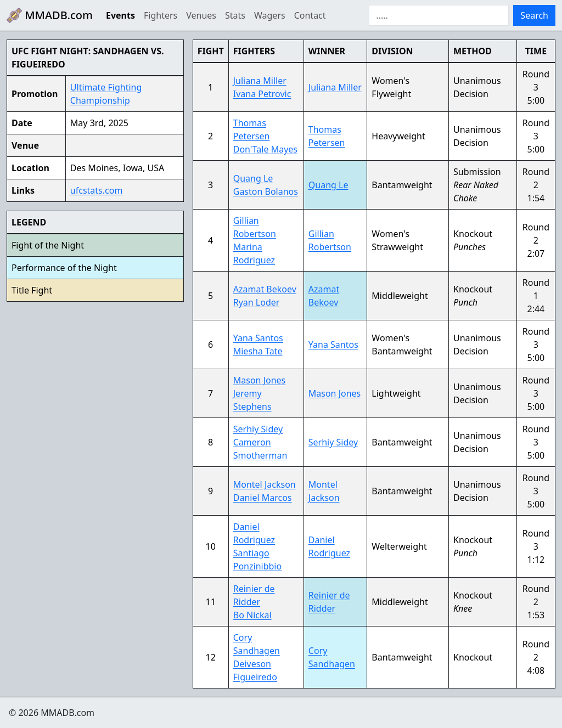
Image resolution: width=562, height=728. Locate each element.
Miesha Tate (258, 351)
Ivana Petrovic (262, 94)
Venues (201, 15)
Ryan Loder (257, 302)
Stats (235, 15)
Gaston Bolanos (266, 191)
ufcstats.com (97, 190)
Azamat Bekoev (265, 289)
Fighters (161, 15)
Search (534, 15)
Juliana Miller (260, 81)
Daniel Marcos (263, 498)
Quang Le (253, 178)
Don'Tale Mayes (265, 149)
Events (120, 15)
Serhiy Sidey (258, 429)
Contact (310, 15)
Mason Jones (260, 380)
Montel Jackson (265, 484)
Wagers (270, 15)
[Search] (439, 15)
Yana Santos (258, 338)
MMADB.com (50, 15)
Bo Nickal (252, 615)
